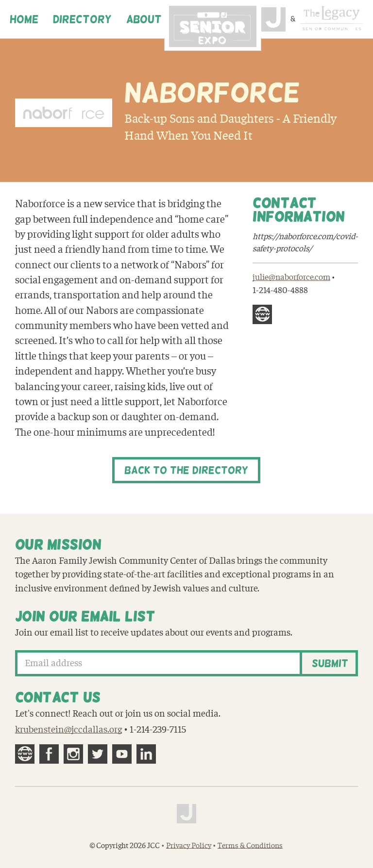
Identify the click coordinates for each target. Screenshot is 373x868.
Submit (330, 663)
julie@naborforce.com (291, 277)
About (144, 19)
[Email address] (159, 663)
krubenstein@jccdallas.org (68, 730)
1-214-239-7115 (158, 730)
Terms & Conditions (250, 846)
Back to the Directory (186, 470)
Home (24, 19)
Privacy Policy (189, 846)
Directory (82, 19)
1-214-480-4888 (280, 290)
